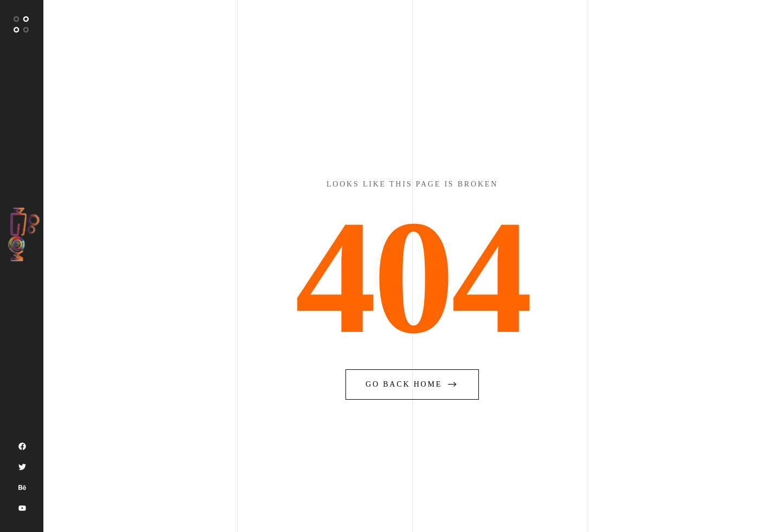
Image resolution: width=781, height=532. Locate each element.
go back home (412, 384)
